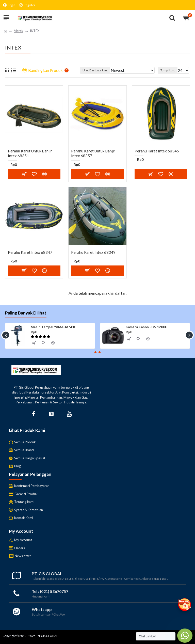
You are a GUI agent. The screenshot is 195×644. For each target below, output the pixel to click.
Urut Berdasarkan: (95, 70)
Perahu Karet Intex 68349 (93, 252)
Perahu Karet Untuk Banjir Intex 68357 (93, 153)
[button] (6, 335)
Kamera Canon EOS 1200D (147, 327)
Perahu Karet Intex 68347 (30, 252)
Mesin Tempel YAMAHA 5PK (53, 327)
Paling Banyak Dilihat (26, 313)
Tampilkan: (168, 70)
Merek (19, 31)
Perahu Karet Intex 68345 (157, 151)
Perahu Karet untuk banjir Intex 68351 (30, 153)
